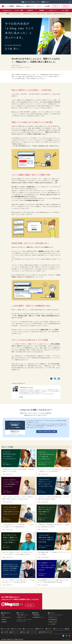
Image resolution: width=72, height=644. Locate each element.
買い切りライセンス (53, 620)
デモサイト (56, 6)
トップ (3, 14)
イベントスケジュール (29, 632)
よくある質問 (47, 6)
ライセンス (51, 616)
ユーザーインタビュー (17, 14)
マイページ (39, 6)
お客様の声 (30, 10)
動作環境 (4, 625)
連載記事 (8, 14)
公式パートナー (53, 10)
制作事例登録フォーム (38, 620)
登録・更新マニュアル (22, 618)
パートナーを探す (6, 632)
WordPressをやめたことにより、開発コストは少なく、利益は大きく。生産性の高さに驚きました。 (45, 14)
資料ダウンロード (30, 6)
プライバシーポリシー (32, 635)
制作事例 (42, 10)
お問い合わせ (66, 6)
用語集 (67, 632)
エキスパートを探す (17, 632)
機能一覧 (4, 623)
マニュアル (20, 616)
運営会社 (23, 635)
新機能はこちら (45, 2)
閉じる (70, 2)
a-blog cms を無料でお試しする (47, 432)
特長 (3, 618)
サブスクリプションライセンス (55, 618)
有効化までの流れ (53, 625)
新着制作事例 (36, 618)
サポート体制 (65, 10)
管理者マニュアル (21, 620)
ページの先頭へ (66, 643)
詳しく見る (33, 608)
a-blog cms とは (7, 10)
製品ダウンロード (40, 632)
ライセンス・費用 (19, 10)
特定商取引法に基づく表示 (46, 635)
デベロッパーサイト (59, 632)
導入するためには (6, 620)
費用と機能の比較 (53, 623)
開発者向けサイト (20, 6)
